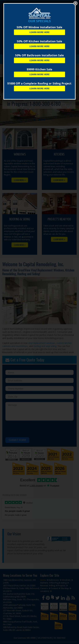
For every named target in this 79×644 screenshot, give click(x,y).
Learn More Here (39, 32)
